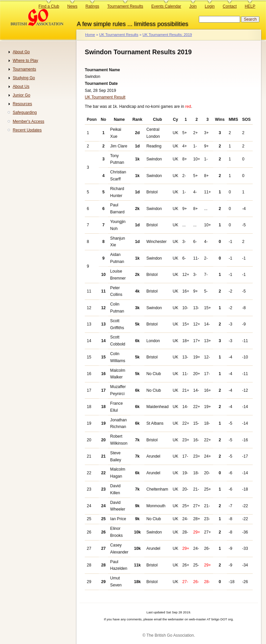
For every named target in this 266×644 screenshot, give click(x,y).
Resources (22, 104)
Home (90, 35)
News (72, 6)
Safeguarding (25, 112)
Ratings (92, 6)
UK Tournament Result (105, 97)
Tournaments (24, 69)
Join (193, 6)
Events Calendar (166, 6)
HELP (250, 6)
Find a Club (49, 6)
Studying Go (24, 78)
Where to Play (25, 61)
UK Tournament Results (119, 35)
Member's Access (28, 121)
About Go (21, 52)
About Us (21, 87)
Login (210, 6)
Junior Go (21, 95)
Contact (230, 6)
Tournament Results (125, 6)
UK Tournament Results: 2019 (167, 35)
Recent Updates (27, 130)
